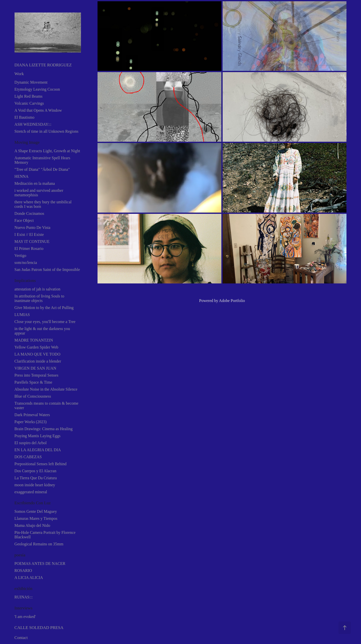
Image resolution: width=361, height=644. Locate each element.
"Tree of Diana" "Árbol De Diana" (42, 169)
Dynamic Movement (31, 82)
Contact (21, 638)
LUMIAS (22, 315)
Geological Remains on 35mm (39, 544)
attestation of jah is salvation (37, 289)
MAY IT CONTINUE (32, 242)
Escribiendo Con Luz (33, 503)
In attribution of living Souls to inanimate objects (39, 298)
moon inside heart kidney (35, 485)
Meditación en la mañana (35, 183)
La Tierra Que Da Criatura (36, 478)
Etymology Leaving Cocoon (37, 89)
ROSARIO (23, 571)
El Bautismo (25, 117)
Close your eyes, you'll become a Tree (45, 322)
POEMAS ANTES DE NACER (40, 563)
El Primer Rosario (29, 249)
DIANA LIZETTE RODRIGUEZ (43, 65)
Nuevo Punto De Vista (32, 227)
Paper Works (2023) (31, 422)
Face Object (24, 220)
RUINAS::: (24, 597)
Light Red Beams (29, 96)
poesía (20, 555)
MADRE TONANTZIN (34, 340)
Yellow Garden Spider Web (36, 347)
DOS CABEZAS (28, 457)
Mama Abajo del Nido (32, 525)
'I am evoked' (25, 617)
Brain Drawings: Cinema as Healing (44, 429)
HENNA (22, 176)
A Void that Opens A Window (38, 110)
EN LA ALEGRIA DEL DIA (38, 450)
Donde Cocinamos (29, 213)
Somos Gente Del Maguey (36, 511)
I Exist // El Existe (29, 234)
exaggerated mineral (31, 492)
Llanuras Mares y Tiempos (36, 518)
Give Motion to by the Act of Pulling (44, 308)
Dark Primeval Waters (32, 415)
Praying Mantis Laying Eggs (38, 436)
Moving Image (27, 142)
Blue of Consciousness (33, 396)
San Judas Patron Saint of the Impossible (47, 270)
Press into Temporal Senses (36, 375)
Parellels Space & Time (33, 382)
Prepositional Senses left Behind (41, 464)
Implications (25, 281)
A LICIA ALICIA (29, 578)
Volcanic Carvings (29, 103)
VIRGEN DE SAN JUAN (35, 368)
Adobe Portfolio (232, 301)
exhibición (24, 589)
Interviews (24, 608)
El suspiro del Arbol (31, 443)
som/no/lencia (26, 263)
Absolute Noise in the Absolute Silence (46, 389)
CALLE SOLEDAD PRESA (39, 628)
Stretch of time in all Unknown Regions (47, 131)
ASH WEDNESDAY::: (33, 124)
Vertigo (20, 256)
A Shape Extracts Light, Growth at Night (47, 151)
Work (19, 74)
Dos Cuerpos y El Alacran (35, 471)
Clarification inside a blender (38, 361)
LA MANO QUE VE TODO (37, 354)
